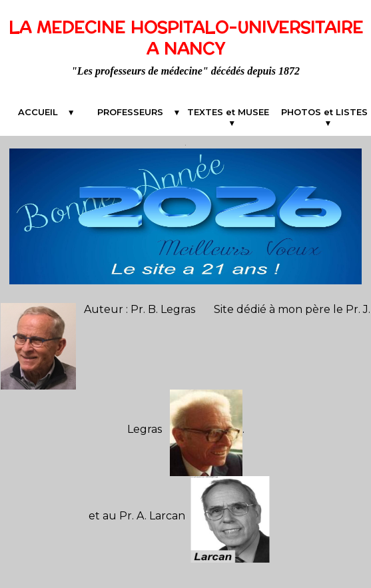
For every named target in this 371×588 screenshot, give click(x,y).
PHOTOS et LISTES (324, 117)
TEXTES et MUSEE (232, 112)
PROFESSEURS (134, 112)
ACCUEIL (42, 112)
